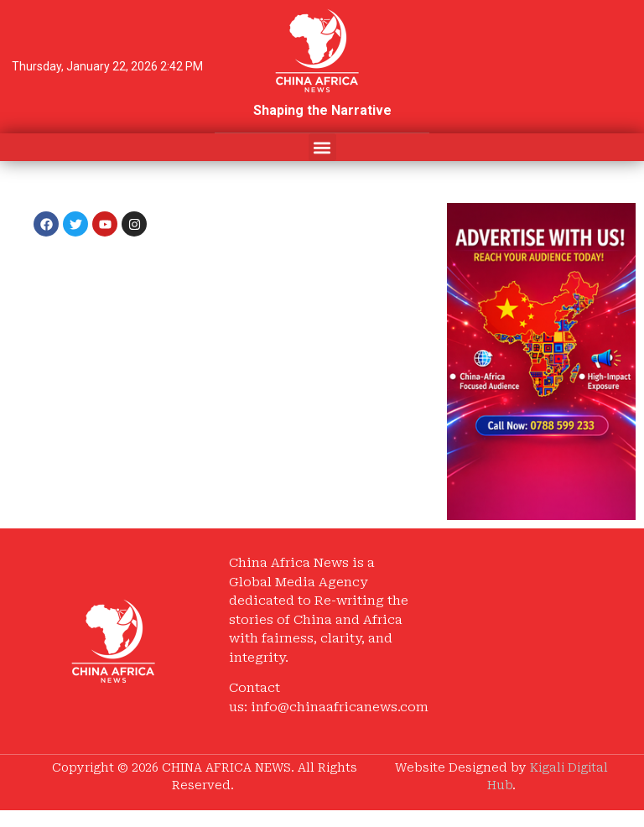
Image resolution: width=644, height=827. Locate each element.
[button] (322, 147)
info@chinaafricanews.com (340, 707)
